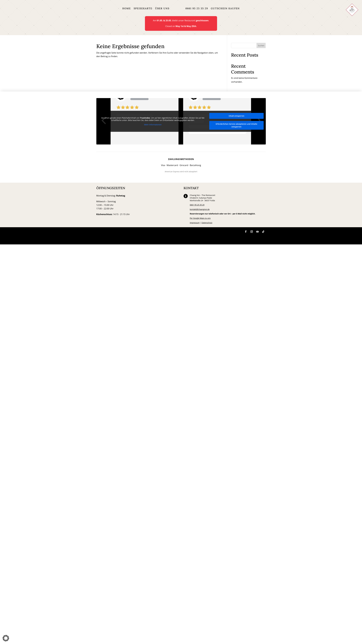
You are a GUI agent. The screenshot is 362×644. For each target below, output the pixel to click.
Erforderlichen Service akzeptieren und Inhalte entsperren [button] (236, 125)
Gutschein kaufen (225, 8)
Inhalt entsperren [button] (236, 116)
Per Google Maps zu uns (200, 218)
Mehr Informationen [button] (153, 125)
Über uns (162, 8)
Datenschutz (207, 223)
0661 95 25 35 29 (197, 8)
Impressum (195, 223)
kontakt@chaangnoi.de (200, 209)
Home (127, 8)
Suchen (261, 46)
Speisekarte (143, 8)
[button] (6, 638)
